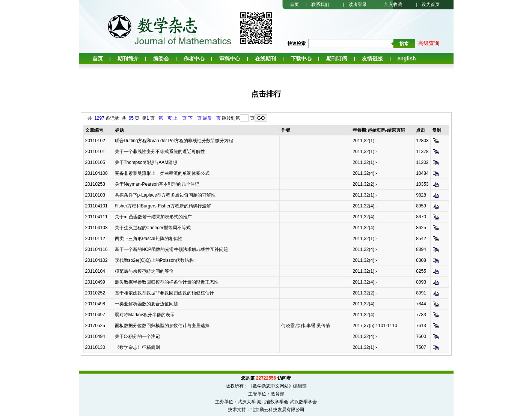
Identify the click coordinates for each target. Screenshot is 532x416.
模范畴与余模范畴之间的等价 (144, 271)
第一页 (165, 118)
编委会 (161, 59)
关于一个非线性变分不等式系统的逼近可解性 (160, 152)
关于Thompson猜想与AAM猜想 (146, 162)
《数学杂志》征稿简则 (137, 347)
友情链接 (372, 59)
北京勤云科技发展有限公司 (277, 410)
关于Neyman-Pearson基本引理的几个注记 (157, 184)
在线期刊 (265, 59)
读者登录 (358, 5)
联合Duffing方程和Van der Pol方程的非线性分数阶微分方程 (174, 141)
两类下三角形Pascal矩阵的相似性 (149, 239)
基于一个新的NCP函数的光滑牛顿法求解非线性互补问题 (171, 249)
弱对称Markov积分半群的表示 (145, 315)
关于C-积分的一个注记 (138, 336)
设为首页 (431, 5)
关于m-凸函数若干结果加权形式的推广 (154, 217)
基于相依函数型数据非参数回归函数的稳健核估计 (164, 293)
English (407, 59)
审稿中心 (230, 59)
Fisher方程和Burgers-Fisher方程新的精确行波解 (163, 206)
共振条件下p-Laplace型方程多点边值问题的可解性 (165, 195)
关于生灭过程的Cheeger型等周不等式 (153, 228)
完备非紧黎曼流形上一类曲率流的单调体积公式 (162, 173)
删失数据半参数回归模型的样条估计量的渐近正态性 (167, 282)
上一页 (180, 118)
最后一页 (212, 118)
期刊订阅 (337, 59)
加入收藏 (393, 5)
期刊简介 (128, 59)
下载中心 (301, 59)
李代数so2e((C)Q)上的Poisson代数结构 (154, 260)
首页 (294, 5)
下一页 (195, 118)
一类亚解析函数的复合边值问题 (146, 304)
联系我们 (320, 5)
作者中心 (194, 59)
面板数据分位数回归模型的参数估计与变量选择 (162, 326)
